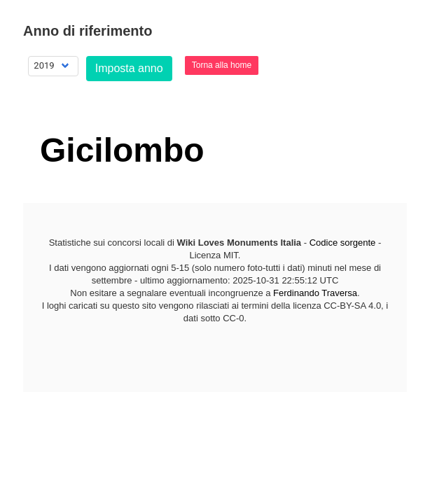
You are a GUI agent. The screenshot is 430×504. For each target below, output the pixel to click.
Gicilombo (122, 150)
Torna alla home (222, 65)
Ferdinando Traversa (315, 293)
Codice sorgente (343, 243)
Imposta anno (129, 68)
